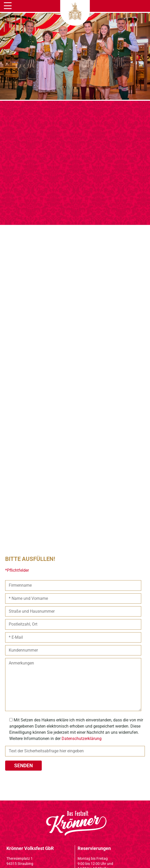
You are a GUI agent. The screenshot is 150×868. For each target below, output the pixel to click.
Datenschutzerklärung (82, 739)
